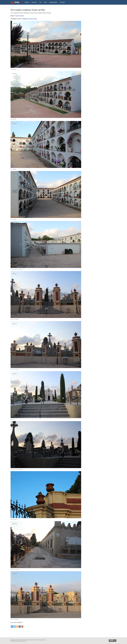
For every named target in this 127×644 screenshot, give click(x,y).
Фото (45, 2)
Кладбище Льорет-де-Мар (29, 19)
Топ (40, 2)
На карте (62, 2)
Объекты (34, 2)
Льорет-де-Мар (19, 16)
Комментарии (53, 2)
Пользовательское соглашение (18, 641)
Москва (27, 2)
